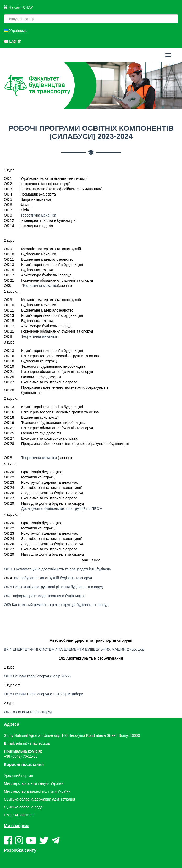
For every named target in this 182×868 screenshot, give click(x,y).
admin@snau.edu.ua (33, 743)
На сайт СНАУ (18, 7)
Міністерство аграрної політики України (37, 791)
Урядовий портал (18, 776)
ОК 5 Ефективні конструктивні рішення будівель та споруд (53, 587)
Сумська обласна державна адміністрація (39, 799)
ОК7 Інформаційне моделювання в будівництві (44, 596)
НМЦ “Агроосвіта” (19, 815)
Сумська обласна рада (23, 807)
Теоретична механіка (38, 215)
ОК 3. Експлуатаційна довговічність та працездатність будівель (57, 569)
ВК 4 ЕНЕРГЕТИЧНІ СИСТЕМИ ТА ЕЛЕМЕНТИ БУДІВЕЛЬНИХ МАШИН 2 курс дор (74, 649)
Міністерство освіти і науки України (34, 783)
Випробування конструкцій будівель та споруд (53, 578)
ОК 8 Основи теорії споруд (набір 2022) (37, 676)
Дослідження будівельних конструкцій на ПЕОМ (62, 509)
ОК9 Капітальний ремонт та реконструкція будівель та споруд (57, 605)
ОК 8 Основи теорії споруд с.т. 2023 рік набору (43, 694)
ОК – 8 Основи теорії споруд (28, 712)
